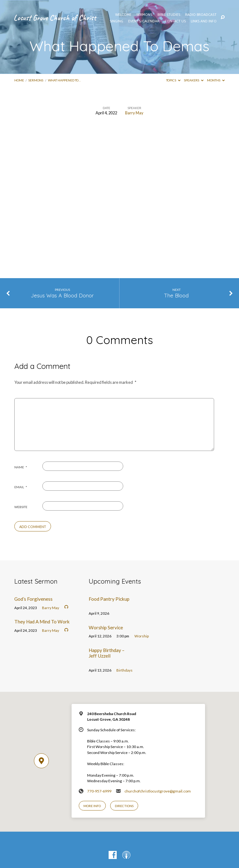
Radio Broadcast (201, 15)
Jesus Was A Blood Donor (62, 295)
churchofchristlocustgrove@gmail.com (158, 791)
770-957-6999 (99, 791)
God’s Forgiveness (33, 599)
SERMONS (144, 15)
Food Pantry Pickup (109, 599)
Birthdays (124, 670)
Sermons (36, 80)
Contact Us (175, 21)
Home (19, 80)
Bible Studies (169, 15)
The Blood (176, 295)
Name (21, 467)
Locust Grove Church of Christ (55, 18)
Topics (173, 80)
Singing (116, 21)
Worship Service (106, 627)
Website (21, 507)
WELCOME (123, 15)
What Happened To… (64, 80)
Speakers (194, 80)
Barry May (134, 113)
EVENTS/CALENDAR (144, 21)
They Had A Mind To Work (42, 622)
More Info (92, 806)
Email (21, 487)
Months (216, 80)
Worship (142, 636)
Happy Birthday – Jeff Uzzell (107, 653)
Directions (124, 806)
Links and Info (204, 21)
